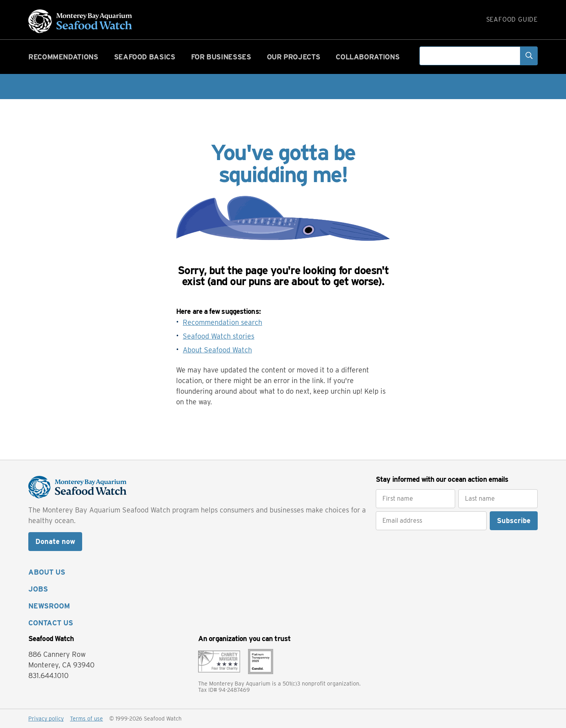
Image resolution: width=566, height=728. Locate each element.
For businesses (221, 57)
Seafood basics (145, 57)
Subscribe (514, 521)
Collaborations (368, 57)
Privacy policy (46, 719)
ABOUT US (47, 572)
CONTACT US (51, 623)
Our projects (294, 57)
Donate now (55, 541)
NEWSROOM (49, 606)
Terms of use (86, 719)
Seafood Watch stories (219, 336)
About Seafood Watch (217, 350)
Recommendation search (222, 322)
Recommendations (63, 57)
